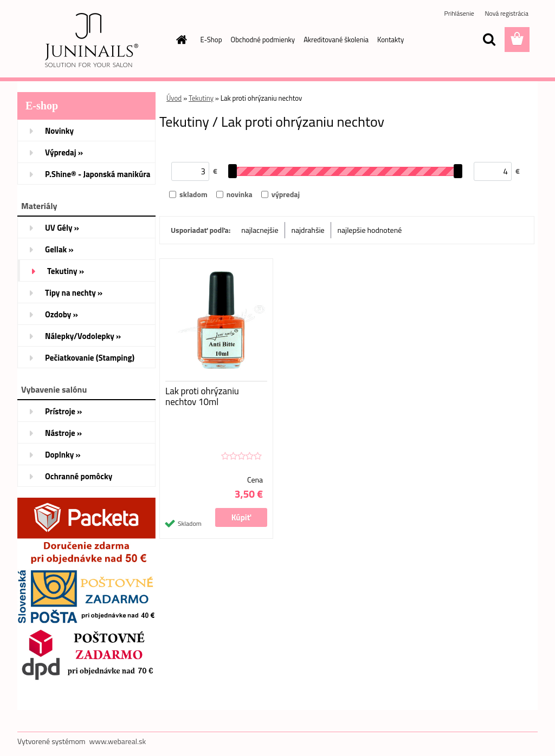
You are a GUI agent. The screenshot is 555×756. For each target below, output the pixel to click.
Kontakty (391, 40)
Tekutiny (201, 98)
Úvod (174, 98)
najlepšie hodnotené (370, 230)
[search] (489, 40)
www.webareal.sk (118, 741)
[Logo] (92, 40)
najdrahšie (308, 230)
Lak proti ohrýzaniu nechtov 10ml (202, 396)
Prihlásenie (460, 13)
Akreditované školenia (336, 40)
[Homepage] (180, 40)
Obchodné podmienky (263, 40)
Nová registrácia (506, 13)
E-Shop (211, 40)
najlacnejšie (260, 230)
